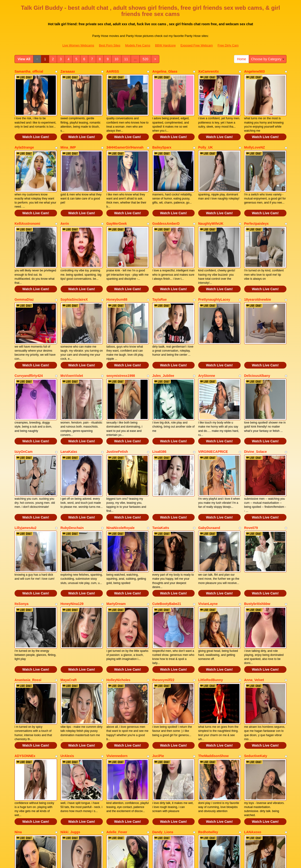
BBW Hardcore (165, 45)
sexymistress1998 (121, 333)
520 (145, 59)
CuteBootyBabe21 (167, 530)
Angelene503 (254, 71)
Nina (18, 726)
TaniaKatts (161, 464)
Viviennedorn (117, 661)
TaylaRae (160, 268)
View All (24, 59)
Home (241, 59)
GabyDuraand (209, 464)
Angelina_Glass (165, 71)
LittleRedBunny (210, 595)
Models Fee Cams (138, 45)
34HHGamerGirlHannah (125, 137)
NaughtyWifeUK (211, 202)
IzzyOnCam (23, 399)
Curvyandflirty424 (29, 333)
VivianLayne (208, 530)
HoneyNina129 (72, 530)
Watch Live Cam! (36, 126)
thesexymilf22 (163, 595)
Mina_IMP (68, 137)
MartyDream (116, 530)
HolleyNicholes (118, 595)
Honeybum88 (117, 268)
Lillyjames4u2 (26, 464)
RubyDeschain (72, 464)
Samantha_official (29, 71)
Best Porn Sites (110, 45)
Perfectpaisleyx (257, 202)
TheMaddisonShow (213, 661)
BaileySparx (162, 137)
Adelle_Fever (117, 726)
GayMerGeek (117, 202)
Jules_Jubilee (163, 333)
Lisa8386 (159, 399)
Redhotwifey (208, 726)
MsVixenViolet (72, 333)
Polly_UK (205, 137)
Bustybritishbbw (257, 530)
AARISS (113, 71)
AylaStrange (24, 137)
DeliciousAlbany (257, 333)
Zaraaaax (68, 71)
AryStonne (207, 333)
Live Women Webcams (78, 45)
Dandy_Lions (163, 726)
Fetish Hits (168, 861)
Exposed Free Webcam (197, 45)
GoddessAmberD (166, 202)
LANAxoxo (253, 726)
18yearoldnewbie (258, 268)
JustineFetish (117, 399)
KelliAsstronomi (27, 202)
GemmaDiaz (24, 268)
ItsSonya (21, 530)
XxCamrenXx (208, 71)
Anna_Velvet (254, 595)
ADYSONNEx (25, 661)
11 (126, 59)
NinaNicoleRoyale (120, 464)
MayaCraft (69, 595)
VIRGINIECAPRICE (213, 399)
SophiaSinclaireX (74, 268)
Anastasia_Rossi (28, 595)
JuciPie (158, 661)
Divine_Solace (256, 399)
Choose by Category (268, 59)
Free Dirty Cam (228, 45)
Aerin (65, 202)
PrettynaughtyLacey (214, 268)
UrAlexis (67, 661)
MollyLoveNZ (255, 137)
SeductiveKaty (256, 661)
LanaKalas (69, 399)
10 (116, 59)
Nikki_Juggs (70, 726)
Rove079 (251, 464)
